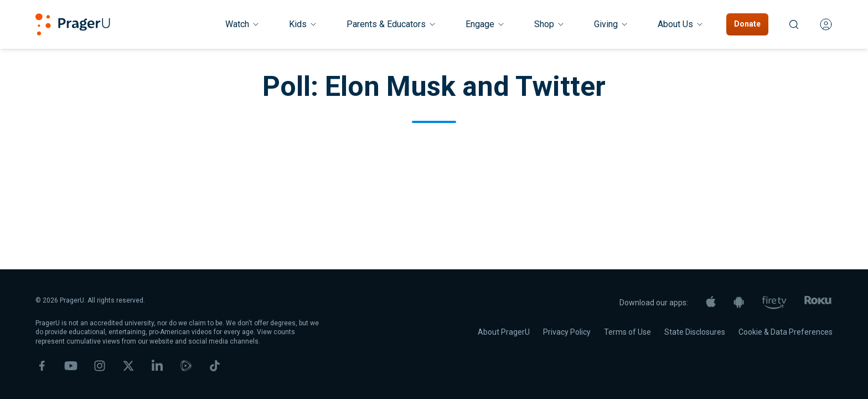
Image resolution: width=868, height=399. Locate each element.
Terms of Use (627, 332)
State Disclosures (695, 332)
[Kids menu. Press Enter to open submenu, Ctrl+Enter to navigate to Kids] (303, 24)
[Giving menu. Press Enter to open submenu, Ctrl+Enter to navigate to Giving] (611, 24)
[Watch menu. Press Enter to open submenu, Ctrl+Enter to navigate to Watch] (243, 24)
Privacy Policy (567, 332)
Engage (485, 24)
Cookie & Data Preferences (786, 332)
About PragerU (504, 332)
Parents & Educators (392, 24)
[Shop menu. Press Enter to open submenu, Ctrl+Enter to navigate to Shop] (550, 24)
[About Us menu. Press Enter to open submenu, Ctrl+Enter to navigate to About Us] (681, 24)
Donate (747, 24)
